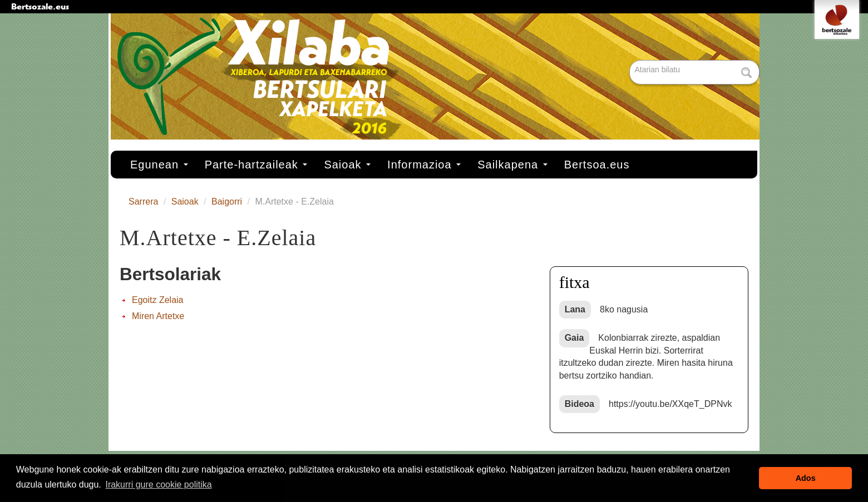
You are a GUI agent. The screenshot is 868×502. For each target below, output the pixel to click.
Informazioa (424, 165)
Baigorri (227, 202)
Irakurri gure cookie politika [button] (158, 484)
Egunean (159, 165)
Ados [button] (806, 478)
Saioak (347, 165)
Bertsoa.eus (597, 165)
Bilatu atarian (631, 61)
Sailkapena (512, 165)
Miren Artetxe (158, 316)
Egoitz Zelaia (158, 300)
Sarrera (143, 202)
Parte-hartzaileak (256, 165)
